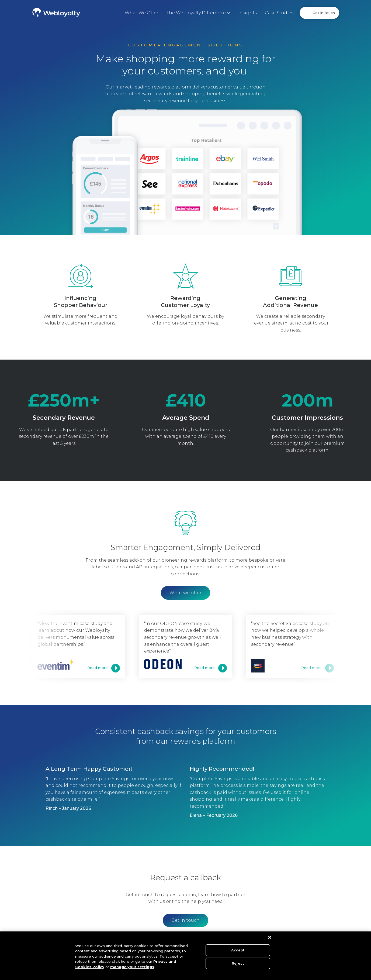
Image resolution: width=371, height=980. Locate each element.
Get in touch (324, 13)
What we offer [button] (185, 593)
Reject (238, 965)
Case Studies (279, 13)
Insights (247, 13)
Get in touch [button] (185, 920)
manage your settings (132, 969)
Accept (238, 952)
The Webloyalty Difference (196, 13)
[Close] (270, 940)
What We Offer (142, 13)
